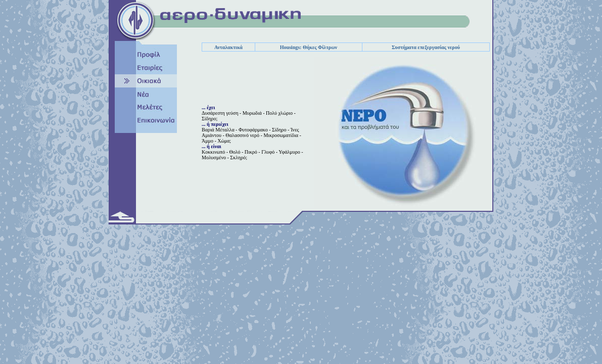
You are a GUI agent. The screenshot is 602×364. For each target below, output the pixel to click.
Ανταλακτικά (228, 47)
